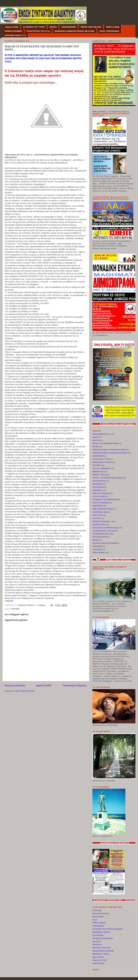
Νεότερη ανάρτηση (15, 685)
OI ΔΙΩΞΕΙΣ (97, 549)
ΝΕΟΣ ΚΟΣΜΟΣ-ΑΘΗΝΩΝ (103, 951)
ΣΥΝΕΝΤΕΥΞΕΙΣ (99, 525)
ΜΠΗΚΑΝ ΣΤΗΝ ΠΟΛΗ (102, 948)
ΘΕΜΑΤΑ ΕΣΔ (98, 472)
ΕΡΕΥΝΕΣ (16, 609)
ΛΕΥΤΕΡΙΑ (97, 942)
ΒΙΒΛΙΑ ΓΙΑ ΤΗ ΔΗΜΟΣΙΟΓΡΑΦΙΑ (106, 443)
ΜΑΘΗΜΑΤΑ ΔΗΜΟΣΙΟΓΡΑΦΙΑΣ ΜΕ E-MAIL (75, 31)
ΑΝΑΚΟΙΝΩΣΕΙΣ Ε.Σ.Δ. (102, 434)
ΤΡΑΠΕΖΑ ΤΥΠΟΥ (100, 960)
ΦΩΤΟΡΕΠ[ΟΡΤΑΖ (100, 537)
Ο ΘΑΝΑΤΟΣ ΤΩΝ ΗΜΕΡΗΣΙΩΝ (105, 500)
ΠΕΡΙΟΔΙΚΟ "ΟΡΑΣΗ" (101, 954)
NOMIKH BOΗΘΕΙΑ (13, 31)
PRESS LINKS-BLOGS (91, 27)
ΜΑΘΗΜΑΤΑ (97, 490)
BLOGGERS (97, 546)
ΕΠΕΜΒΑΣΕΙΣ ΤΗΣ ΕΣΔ (102, 462)
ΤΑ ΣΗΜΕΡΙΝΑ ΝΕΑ (100, 534)
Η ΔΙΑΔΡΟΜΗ (98, 935)
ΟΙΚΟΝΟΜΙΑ (98, 506)
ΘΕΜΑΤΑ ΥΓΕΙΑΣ (99, 475)
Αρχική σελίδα (12, 27)
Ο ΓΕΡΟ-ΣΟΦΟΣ (99, 496)
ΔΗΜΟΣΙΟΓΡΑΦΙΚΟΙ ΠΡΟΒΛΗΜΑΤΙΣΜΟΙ (109, 450)
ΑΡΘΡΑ (95, 437)
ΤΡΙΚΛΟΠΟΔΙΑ (98, 963)
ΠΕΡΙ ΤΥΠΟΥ (98, 515)
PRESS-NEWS (98, 553)
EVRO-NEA (97, 910)
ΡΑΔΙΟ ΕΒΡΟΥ (98, 957)
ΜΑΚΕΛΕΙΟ (97, 945)
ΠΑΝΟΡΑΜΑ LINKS (100, 512)
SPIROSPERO (98, 926)
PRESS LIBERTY (99, 923)
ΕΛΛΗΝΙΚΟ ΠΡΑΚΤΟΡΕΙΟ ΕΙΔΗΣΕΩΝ (108, 929)
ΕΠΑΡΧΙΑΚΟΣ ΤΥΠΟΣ (101, 459)
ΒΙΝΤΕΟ (96, 447)
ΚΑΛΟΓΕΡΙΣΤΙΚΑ (99, 481)
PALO (95, 920)
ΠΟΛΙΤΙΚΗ (97, 518)
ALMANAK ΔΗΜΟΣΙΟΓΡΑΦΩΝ (105, 543)
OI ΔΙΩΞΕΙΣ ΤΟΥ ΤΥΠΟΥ (34, 27)
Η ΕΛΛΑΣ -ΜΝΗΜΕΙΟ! (101, 468)
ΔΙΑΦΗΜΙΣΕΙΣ (98, 456)
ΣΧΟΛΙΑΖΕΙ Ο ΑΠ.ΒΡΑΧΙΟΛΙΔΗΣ (105, 528)
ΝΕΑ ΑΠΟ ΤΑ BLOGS (101, 493)
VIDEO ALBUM (113, 27)
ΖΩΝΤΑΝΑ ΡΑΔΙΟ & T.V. (15, 35)
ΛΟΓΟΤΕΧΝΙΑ (98, 487)
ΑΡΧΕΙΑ (53, 27)
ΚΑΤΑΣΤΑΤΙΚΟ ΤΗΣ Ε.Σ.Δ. (38, 31)
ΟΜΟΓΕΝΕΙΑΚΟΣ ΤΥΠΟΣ (103, 509)
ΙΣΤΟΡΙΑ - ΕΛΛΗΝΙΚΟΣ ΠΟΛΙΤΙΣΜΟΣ (107, 478)
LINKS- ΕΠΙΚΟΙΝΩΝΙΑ (109, 31)
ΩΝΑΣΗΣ (96, 540)
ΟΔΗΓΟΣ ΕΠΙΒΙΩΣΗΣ (101, 503)
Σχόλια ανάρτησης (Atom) (25, 691)
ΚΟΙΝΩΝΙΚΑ (97, 484)
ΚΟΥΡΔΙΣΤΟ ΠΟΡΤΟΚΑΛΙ (103, 938)
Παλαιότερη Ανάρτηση (75, 685)
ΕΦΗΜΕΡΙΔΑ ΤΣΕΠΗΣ (101, 932)
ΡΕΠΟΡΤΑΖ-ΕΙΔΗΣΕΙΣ (101, 521)
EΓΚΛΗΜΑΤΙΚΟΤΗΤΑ (101, 914)
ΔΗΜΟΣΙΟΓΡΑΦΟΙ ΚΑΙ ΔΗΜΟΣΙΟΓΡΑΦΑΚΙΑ (110, 453)
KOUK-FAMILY (98, 917)
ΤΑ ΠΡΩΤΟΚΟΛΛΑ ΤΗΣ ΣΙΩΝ (104, 531)
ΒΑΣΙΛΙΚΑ (96, 440)
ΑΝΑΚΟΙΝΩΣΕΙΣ (69, 27)
